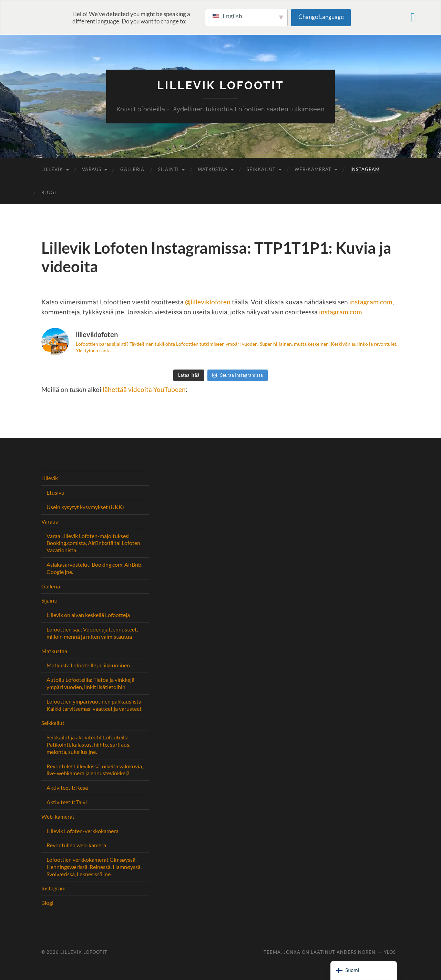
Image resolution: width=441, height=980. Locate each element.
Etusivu (55, 492)
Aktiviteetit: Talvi (67, 802)
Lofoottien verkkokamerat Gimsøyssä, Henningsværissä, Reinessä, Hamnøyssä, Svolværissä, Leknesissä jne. (94, 867)
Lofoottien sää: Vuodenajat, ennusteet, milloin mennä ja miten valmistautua (92, 633)
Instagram (365, 169)
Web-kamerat (313, 169)
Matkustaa (213, 169)
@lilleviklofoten (208, 302)
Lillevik (52, 169)
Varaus (92, 169)
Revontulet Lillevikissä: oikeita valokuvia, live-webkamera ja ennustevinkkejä (95, 770)
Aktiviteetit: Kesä (67, 787)
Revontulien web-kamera (76, 845)
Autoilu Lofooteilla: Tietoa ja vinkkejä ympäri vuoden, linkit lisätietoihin (90, 683)
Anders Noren (356, 952)
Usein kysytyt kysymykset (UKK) (85, 507)
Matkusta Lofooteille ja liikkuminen (88, 665)
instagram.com (371, 302)
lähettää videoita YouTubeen (144, 389)
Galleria (132, 169)
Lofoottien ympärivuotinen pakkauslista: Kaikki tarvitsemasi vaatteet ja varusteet (95, 705)
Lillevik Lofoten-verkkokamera (83, 831)
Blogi (49, 192)
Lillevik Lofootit (221, 85)
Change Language (321, 17)
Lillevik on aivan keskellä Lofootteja (88, 615)
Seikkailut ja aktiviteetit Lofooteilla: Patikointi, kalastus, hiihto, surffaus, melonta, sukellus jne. (88, 744)
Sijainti (168, 169)
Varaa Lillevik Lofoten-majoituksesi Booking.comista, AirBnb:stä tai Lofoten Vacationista (93, 543)
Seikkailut (261, 169)
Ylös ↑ (392, 952)
